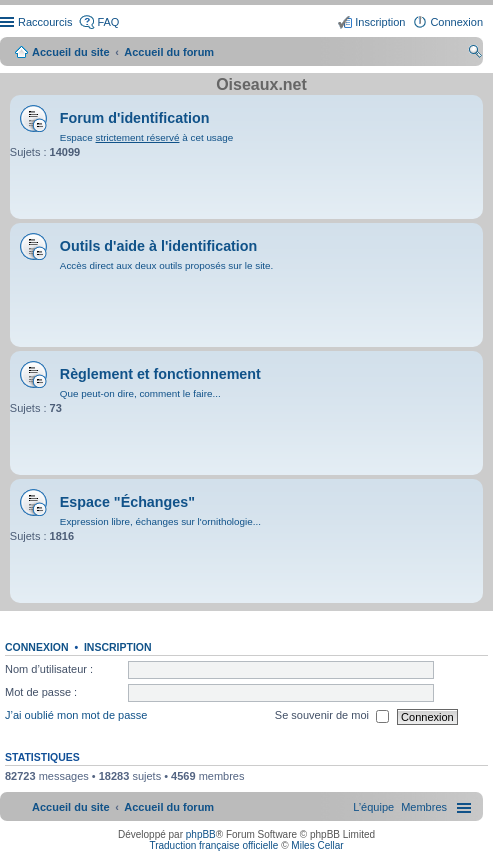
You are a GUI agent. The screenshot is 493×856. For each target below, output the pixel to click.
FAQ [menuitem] (108, 22)
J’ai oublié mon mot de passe (76, 716)
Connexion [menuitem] (456, 22)
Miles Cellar (317, 845)
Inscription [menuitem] (380, 22)
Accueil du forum (169, 52)
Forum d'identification (135, 118)
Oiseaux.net (261, 84)
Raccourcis (45, 22)
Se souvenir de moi (332, 717)
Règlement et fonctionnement (160, 374)
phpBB (201, 834)
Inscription (118, 647)
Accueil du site (71, 52)
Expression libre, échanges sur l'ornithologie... (160, 521)
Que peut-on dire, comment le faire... (140, 393)
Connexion (37, 647)
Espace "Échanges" (127, 502)
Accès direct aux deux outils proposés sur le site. (167, 265)
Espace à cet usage (146, 137)
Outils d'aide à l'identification (158, 246)
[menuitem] (424, 807)
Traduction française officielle (213, 845)
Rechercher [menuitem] (475, 54)
